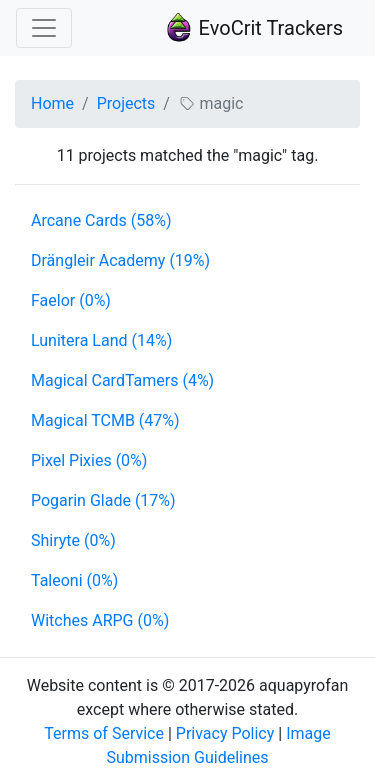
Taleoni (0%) (74, 580)
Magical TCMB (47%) (105, 420)
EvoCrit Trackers (253, 28)
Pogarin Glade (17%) (103, 500)
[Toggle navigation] (44, 28)
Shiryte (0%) (73, 540)
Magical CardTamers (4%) (122, 380)
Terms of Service (104, 733)
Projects (126, 103)
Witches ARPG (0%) (100, 620)
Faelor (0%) (71, 300)
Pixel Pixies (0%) (89, 460)
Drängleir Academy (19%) (120, 260)
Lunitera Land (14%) (101, 340)
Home (52, 103)
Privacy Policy (225, 733)
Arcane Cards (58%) (101, 220)
